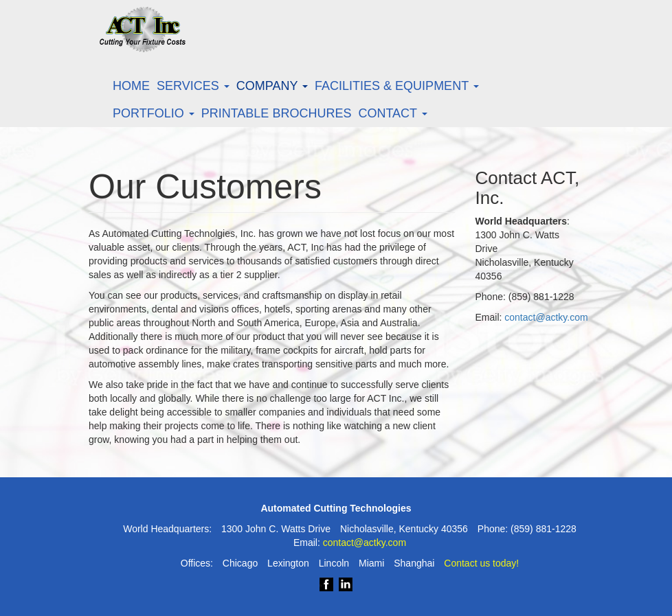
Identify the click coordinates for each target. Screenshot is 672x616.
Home (131, 86)
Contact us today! (481, 563)
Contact (392, 113)
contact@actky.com (546, 317)
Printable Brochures (277, 113)
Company (272, 86)
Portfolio (154, 113)
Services (193, 86)
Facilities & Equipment (397, 86)
